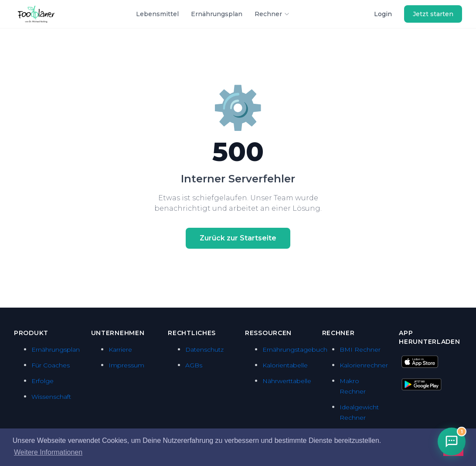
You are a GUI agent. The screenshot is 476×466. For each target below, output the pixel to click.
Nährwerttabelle (287, 381)
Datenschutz (204, 349)
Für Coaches (51, 365)
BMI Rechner (360, 349)
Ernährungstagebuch (295, 349)
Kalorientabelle (285, 365)
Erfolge (42, 381)
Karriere (120, 349)
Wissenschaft (51, 397)
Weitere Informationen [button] (48, 452)
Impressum (126, 365)
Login (383, 14)
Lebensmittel (157, 14)
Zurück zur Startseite (238, 238)
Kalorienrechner (364, 365)
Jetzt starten (433, 14)
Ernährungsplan (217, 14)
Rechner (272, 14)
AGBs (194, 365)
